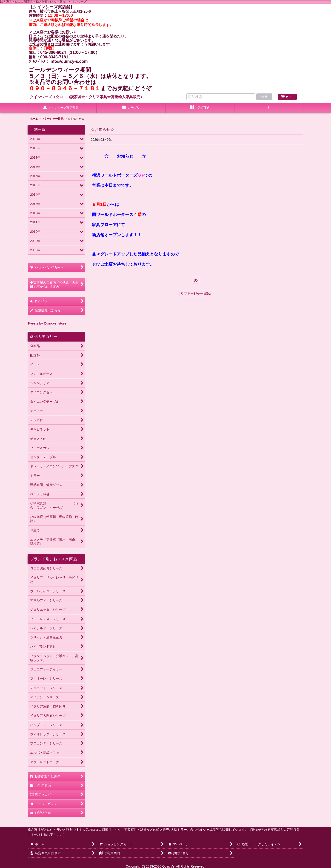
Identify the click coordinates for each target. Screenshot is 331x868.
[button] (269, 108)
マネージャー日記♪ (196, 293)
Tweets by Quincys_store (47, 323)
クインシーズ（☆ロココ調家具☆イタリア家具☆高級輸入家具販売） (87, 97)
